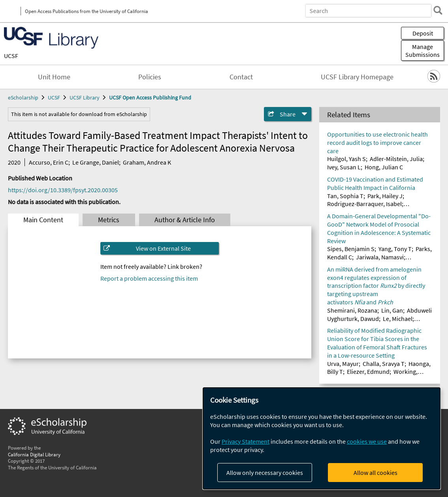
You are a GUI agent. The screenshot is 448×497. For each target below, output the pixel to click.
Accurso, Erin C (49, 162)
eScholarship (23, 98)
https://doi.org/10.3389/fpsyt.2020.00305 (63, 190)
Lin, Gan (392, 310)
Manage (423, 51)
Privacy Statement (246, 441)
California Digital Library (34, 454)
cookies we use (367, 441)
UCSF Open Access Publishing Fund (150, 98)
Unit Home (54, 77)
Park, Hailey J (385, 196)
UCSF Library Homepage (357, 77)
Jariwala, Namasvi (380, 257)
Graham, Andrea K (147, 162)
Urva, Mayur (343, 364)
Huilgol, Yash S (346, 159)
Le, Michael (398, 319)
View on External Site (163, 248)
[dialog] (322, 438)
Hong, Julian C (384, 167)
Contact (241, 77)
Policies (150, 77)
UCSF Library (85, 98)
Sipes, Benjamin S (351, 249)
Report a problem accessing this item (149, 278)
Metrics (109, 220)
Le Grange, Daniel (96, 162)
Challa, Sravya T (384, 364)
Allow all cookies (376, 473)
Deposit (423, 33)
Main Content (43, 220)
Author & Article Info (185, 220)
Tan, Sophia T (345, 196)
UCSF (11, 56)
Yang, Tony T (395, 249)
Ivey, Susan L (344, 167)
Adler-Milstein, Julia (396, 159)
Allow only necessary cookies (265, 473)
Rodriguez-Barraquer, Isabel (364, 204)
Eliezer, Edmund (368, 371)
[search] (438, 10)
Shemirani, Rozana (352, 310)
